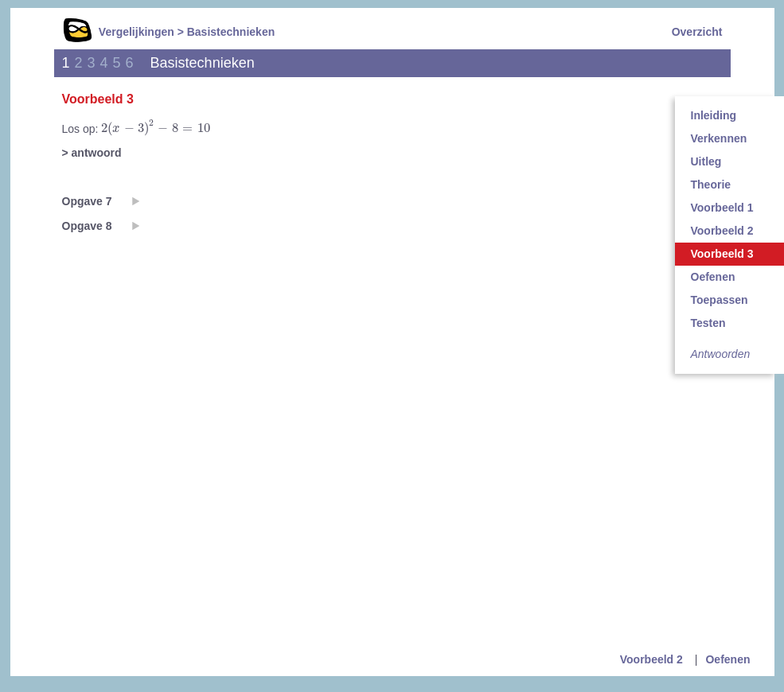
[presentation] (156, 128)
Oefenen (727, 659)
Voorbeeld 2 (651, 659)
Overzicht (697, 32)
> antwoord (92, 153)
